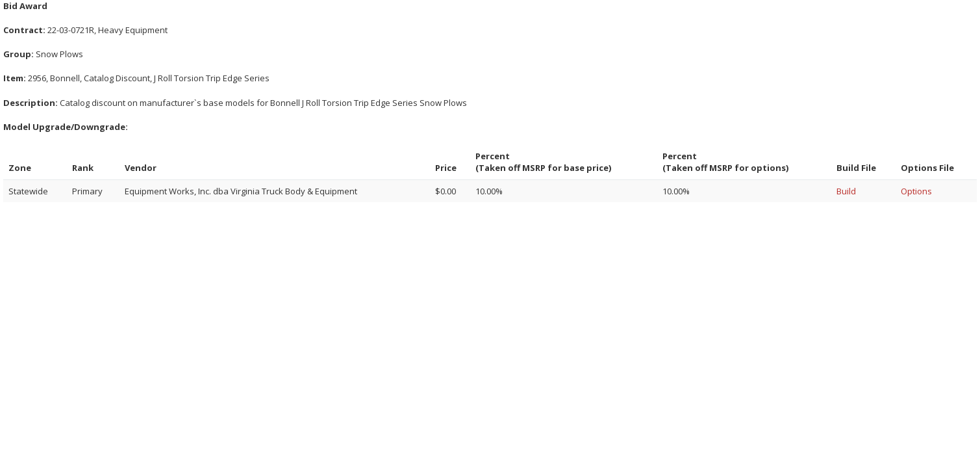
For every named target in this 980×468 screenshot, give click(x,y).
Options (916, 191)
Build (846, 191)
